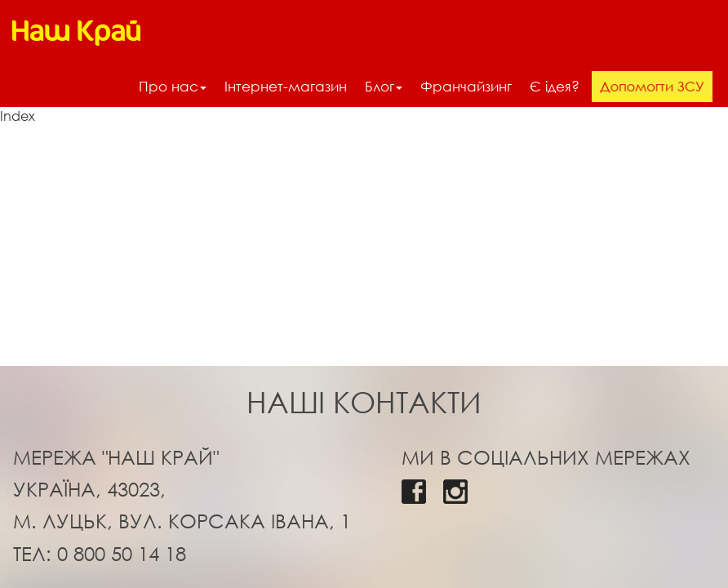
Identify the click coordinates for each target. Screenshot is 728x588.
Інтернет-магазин (286, 86)
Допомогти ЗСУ (653, 86)
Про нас (173, 86)
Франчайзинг (466, 86)
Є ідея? (555, 86)
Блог (384, 86)
